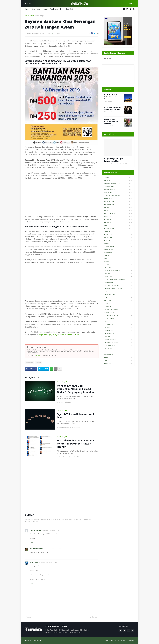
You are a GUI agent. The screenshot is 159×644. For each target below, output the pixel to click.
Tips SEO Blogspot (118, 229)
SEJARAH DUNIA (118, 312)
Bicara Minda (118, 253)
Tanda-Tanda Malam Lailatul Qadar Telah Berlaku (112, 97)
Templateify (37, 641)
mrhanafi (34, 562)
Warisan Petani (36, 549)
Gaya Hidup (36, 9)
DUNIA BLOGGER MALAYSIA (118, 196)
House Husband (118, 187)
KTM (118, 351)
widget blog (118, 300)
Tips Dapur (54, 9)
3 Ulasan (57, 33)
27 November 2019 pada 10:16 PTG (51, 531)
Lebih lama (94, 617)
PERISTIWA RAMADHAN (118, 342)
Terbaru (28, 617)
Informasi (118, 273)
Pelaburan (118, 255)
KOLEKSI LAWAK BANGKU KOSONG (118, 279)
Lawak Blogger (118, 282)
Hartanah (118, 244)
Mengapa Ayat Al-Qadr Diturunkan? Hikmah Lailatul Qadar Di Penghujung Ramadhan (76, 389)
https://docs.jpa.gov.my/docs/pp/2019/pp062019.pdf (59, 335)
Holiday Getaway (118, 246)
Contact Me (131, 641)
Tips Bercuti (118, 220)
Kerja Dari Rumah (118, 214)
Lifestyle (118, 178)
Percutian (118, 211)
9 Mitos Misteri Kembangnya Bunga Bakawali (111, 121)
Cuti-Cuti (69, 9)
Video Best (118, 261)
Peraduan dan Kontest (118, 315)
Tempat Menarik (118, 205)
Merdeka (118, 327)
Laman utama (29, 16)
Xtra (118, 297)
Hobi (62, 9)
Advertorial (118, 217)
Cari (131, 3)
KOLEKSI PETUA (118, 318)
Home (27, 9)
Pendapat (118, 303)
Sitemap (113, 641)
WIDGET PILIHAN (118, 250)
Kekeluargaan (118, 199)
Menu (29, 3)
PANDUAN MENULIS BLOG (118, 184)
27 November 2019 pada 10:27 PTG (53, 549)
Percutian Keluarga (118, 339)
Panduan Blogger (118, 333)
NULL (118, 321)
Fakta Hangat (40, 16)
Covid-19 (118, 264)
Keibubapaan (118, 238)
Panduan (38, 363)
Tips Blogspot (118, 235)
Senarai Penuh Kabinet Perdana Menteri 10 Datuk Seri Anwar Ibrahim (75, 444)
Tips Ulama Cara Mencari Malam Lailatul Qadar (113, 108)
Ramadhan (118, 223)
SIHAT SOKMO (118, 354)
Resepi (45, 9)
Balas (32, 542)
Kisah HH (118, 336)
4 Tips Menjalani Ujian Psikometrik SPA (114, 160)
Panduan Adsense (118, 294)
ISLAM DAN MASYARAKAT (118, 309)
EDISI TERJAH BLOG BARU (118, 285)
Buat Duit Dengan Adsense (118, 270)
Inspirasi (118, 291)
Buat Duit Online (118, 202)
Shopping (118, 208)
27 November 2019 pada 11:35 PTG (48, 563)
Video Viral (118, 363)
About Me (121, 641)
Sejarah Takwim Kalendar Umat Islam (75, 416)
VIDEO (118, 258)
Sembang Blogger (118, 190)
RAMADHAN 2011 (118, 345)
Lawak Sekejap (118, 276)
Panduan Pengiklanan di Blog (118, 288)
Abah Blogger (118, 348)
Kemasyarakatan (118, 324)
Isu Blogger (118, 306)
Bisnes (118, 357)
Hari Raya (118, 232)
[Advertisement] (62, 196)
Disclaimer (37, 356)
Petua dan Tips (118, 330)
